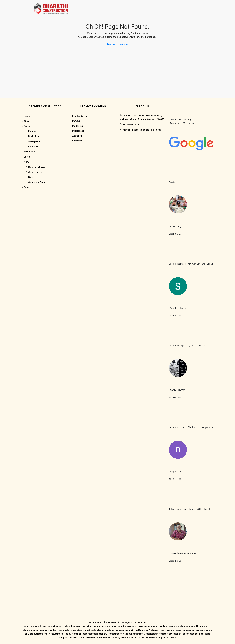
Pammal (32, 131)
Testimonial (30, 152)
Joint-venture (35, 172)
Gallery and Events (37, 182)
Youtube (140, 623)
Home (27, 116)
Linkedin (111, 623)
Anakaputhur (34, 141)
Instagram (126, 623)
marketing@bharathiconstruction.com (142, 130)
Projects (28, 126)
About (27, 121)
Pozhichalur (34, 136)
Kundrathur (34, 147)
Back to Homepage (117, 44)
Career (27, 157)
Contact (28, 187)
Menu (27, 162)
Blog (31, 177)
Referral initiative (37, 167)
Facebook (96, 623)
